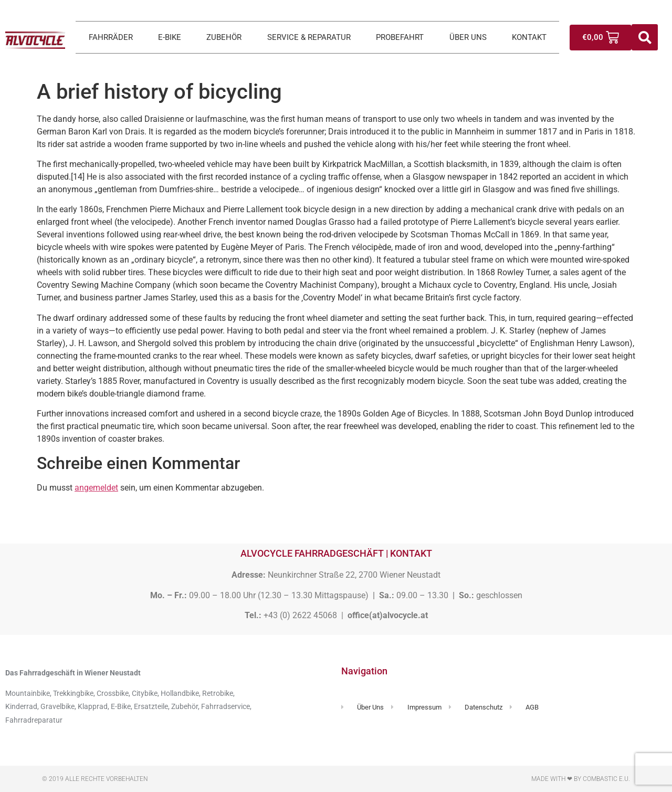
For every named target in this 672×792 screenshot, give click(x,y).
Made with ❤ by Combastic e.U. (581, 779)
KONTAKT (529, 37)
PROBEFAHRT (400, 37)
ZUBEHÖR (224, 37)
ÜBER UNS (468, 37)
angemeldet (96, 488)
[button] (645, 37)
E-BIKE (170, 37)
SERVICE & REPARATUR (309, 37)
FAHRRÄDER (111, 37)
